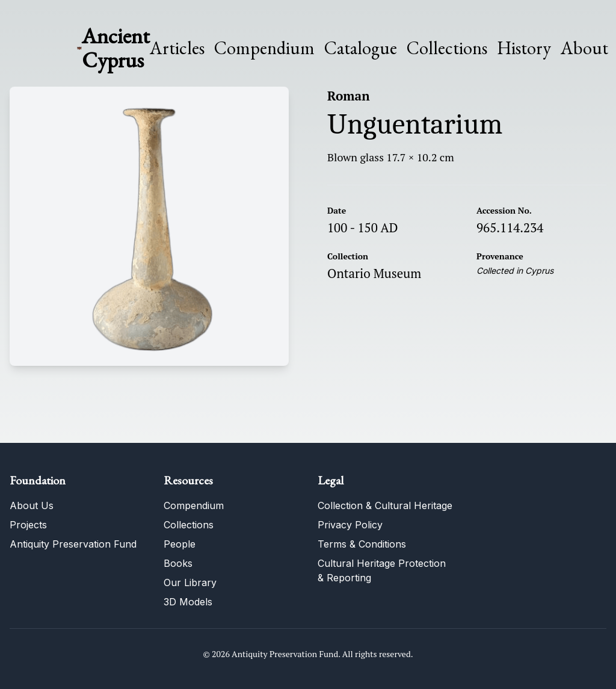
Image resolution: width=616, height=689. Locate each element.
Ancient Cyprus (116, 48)
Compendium (264, 48)
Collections (447, 48)
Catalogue (361, 48)
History (524, 48)
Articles (177, 48)
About (584, 48)
